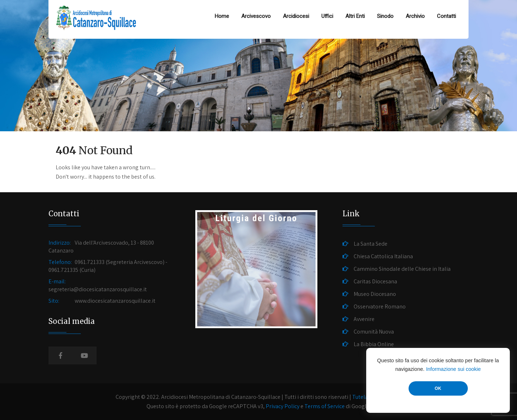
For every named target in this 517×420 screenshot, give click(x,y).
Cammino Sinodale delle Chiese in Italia (402, 269)
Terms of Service (325, 406)
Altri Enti (355, 16)
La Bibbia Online (374, 344)
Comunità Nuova (374, 332)
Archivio (415, 16)
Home (222, 16)
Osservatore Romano (380, 306)
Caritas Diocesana (375, 281)
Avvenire (364, 319)
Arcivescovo (256, 16)
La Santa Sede (371, 244)
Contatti (446, 16)
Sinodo (385, 16)
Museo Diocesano (375, 294)
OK (438, 388)
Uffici (327, 16)
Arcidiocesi (296, 16)
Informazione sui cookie (453, 369)
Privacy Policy (283, 406)
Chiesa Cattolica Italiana (383, 256)
